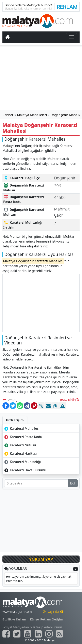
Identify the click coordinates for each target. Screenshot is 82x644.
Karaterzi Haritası (20, 453)
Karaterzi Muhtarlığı (22, 462)
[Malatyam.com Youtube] (28, 634)
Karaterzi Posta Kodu (23, 437)
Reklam (45, 619)
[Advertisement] (41, 79)
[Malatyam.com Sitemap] (60, 634)
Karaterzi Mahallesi (21, 428)
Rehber (8, 115)
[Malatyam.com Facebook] (6, 634)
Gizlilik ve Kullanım (15, 619)
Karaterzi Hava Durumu (25, 470)
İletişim (57, 619)
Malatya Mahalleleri (32, 115)
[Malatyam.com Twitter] (17, 634)
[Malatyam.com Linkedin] (38, 634)
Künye (35, 619)
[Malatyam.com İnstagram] (49, 634)
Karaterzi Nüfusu (20, 445)
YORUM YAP (41, 559)
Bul (73, 483)
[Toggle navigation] (71, 37)
